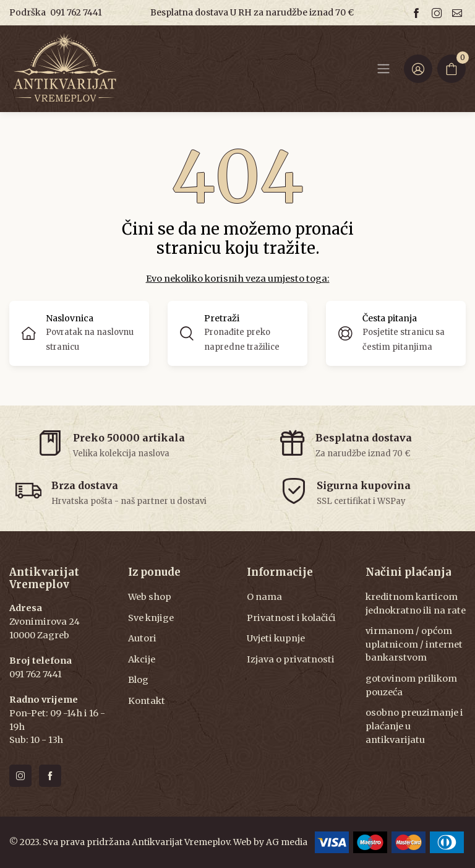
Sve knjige (151, 618)
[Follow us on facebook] (418, 13)
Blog (138, 680)
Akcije (142, 659)
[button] (237, 333)
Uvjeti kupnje (276, 638)
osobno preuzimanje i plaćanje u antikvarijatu (414, 726)
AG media (287, 842)
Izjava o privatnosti (291, 659)
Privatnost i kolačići (291, 618)
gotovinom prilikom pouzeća (411, 685)
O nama (264, 597)
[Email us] (459, 13)
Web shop (150, 597)
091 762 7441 (76, 12)
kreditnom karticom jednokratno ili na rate (416, 604)
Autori (142, 638)
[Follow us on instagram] (439, 13)
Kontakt (147, 701)
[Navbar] (383, 69)
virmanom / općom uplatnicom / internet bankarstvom (414, 644)
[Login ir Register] (418, 69)
